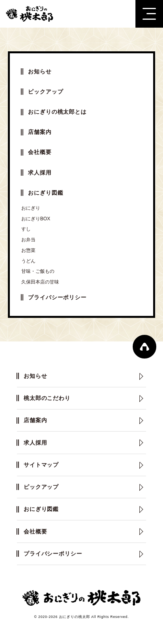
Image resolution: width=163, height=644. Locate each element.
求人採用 (40, 173)
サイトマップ (41, 465)
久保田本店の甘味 (40, 282)
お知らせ (40, 71)
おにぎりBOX (36, 219)
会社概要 (40, 152)
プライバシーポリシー (57, 297)
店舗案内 (40, 132)
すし (26, 229)
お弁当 (28, 240)
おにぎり (31, 208)
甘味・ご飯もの (38, 271)
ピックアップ (45, 92)
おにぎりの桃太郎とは (57, 112)
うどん (28, 261)
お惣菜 (28, 250)
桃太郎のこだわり (47, 398)
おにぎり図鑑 (45, 193)
